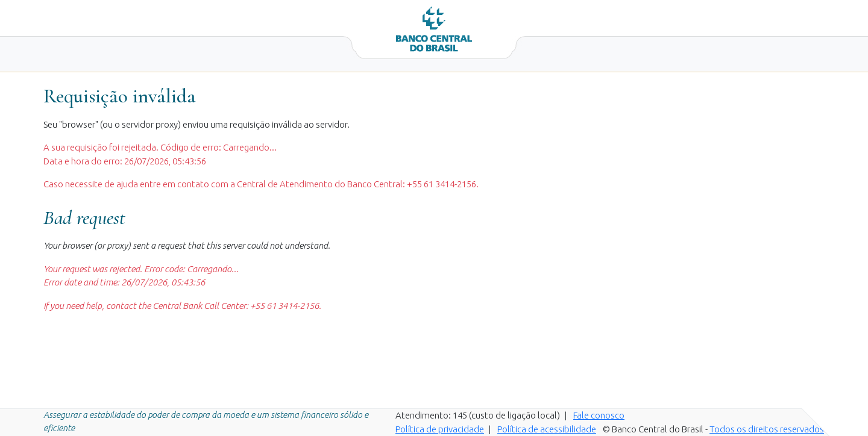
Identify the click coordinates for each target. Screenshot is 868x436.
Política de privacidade (440, 429)
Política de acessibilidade (547, 429)
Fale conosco (599, 415)
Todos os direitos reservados (767, 429)
